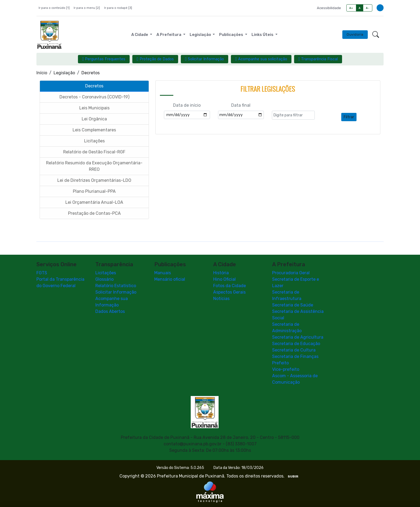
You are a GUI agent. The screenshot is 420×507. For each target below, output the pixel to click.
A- (368, 8)
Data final (241, 105)
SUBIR (293, 476)
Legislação (64, 73)
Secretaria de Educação (296, 344)
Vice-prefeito (286, 369)
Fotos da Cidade (230, 286)
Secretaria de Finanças (295, 356)
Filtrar (349, 117)
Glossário (104, 279)
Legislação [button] (201, 35)
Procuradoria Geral (291, 273)
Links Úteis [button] (263, 35)
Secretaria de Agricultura (298, 337)
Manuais (163, 273)
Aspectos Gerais (229, 292)
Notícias (221, 299)
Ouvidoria (355, 34)
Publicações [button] (232, 35)
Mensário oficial (170, 279)
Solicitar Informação (116, 292)
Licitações (106, 273)
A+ (351, 8)
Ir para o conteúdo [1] (54, 8)
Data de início (187, 105)
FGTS (42, 273)
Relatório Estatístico (116, 286)
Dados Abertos (110, 311)
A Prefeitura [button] (169, 35)
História (221, 273)
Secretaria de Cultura (294, 350)
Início (42, 73)
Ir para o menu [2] (87, 8)
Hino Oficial (224, 279)
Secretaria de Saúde (293, 305)
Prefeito (280, 363)
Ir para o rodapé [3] (118, 8)
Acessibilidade (329, 8)
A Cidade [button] (140, 35)
